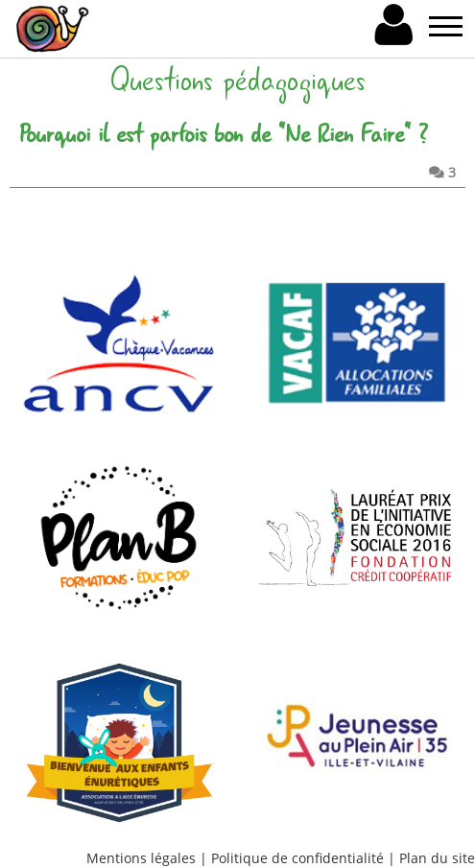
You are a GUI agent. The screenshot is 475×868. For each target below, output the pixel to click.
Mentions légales (141, 858)
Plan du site (437, 858)
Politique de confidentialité (297, 858)
